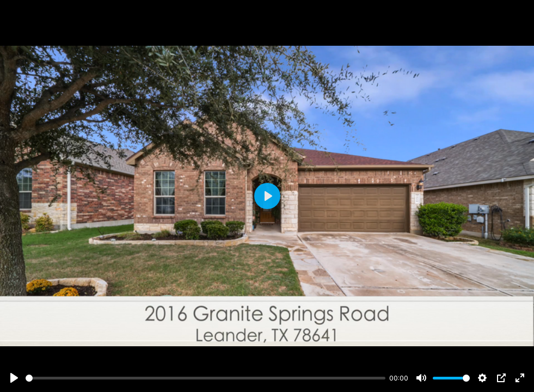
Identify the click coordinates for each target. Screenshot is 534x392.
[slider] (205, 378)
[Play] (14, 378)
